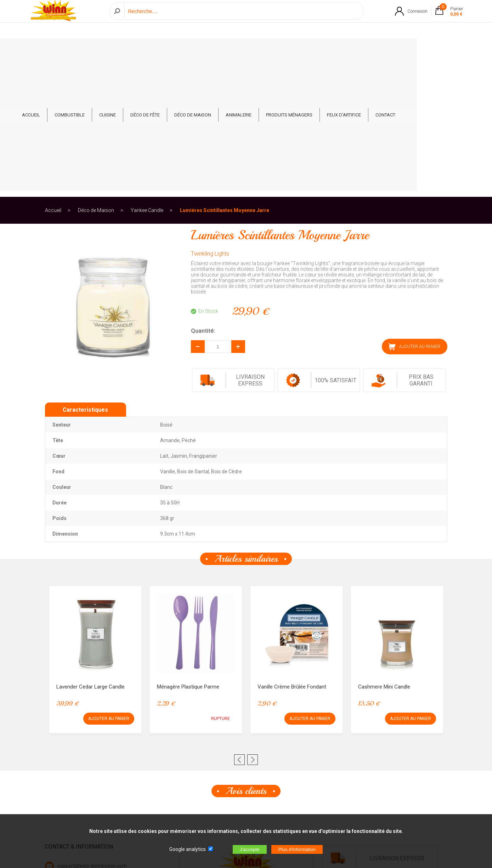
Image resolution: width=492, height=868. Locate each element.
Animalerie (276, 50)
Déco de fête (183, 50)
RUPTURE (220, 584)
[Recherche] (242, 19)
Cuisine (145, 50)
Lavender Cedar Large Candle (91, 552)
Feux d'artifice (381, 50)
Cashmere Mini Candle (384, 552)
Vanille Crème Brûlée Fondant (292, 552)
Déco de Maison (230, 50)
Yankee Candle (147, 76)
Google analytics (188, 849)
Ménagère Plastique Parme (188, 552)
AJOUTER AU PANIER (414, 212)
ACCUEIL (69, 50)
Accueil (53, 76)
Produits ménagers (327, 50)
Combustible (107, 50)
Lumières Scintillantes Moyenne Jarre (225, 76)
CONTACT (423, 50)
